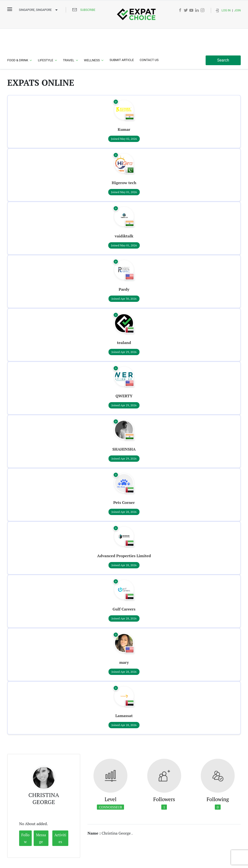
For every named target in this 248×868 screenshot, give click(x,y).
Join (237, 10)
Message (41, 815)
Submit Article (122, 37)
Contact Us (149, 37)
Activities (60, 815)
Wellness (92, 37)
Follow (25, 815)
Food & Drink (18, 37)
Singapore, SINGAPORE (39, 10)
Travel (69, 37)
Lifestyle (45, 37)
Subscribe (88, 10)
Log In (226, 10)
